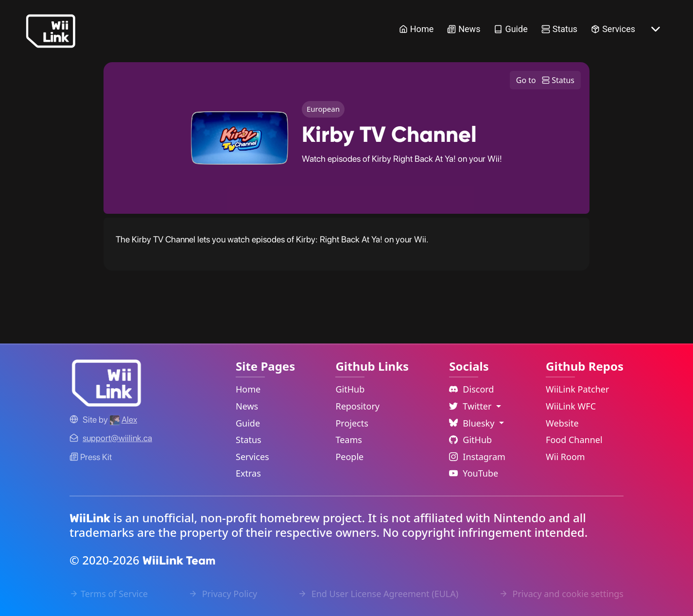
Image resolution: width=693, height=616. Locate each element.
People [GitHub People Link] (349, 457)
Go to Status (545, 81)
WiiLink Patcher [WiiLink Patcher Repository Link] (577, 389)
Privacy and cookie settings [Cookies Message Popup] (561, 594)
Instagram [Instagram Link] (477, 457)
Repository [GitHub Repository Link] (357, 406)
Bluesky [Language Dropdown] (473, 423)
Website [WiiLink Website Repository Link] (562, 423)
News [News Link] (464, 29)
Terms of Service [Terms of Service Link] (109, 594)
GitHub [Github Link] (470, 440)
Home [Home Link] (416, 29)
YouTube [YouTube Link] (474, 473)
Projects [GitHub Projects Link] (352, 423)
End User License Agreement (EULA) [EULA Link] (378, 594)
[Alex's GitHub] (123, 419)
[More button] (656, 29)
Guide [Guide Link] (511, 29)
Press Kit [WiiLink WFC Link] (91, 457)
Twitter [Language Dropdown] (471, 406)
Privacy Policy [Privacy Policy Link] (223, 594)
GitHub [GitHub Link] (350, 389)
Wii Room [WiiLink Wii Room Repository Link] (565, 457)
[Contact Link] (117, 438)
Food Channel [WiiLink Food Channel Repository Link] (574, 440)
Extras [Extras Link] (248, 473)
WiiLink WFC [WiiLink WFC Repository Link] (571, 406)
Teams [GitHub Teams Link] (348, 440)
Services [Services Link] (613, 29)
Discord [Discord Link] (471, 389)
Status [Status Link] (559, 29)
